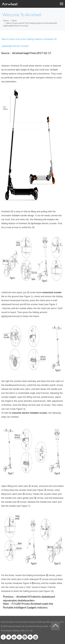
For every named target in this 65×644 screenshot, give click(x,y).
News (14, 20)
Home (6, 20)
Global (36, 637)
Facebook (3, 637)
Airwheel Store (19, 637)
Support (33, 622)
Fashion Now (13, 622)
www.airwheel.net (16, 626)
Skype (30, 637)
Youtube (14, 637)
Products (24, 622)
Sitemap (42, 622)
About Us (51, 622)
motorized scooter (52, 292)
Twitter (9, 637)
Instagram (25, 637)
